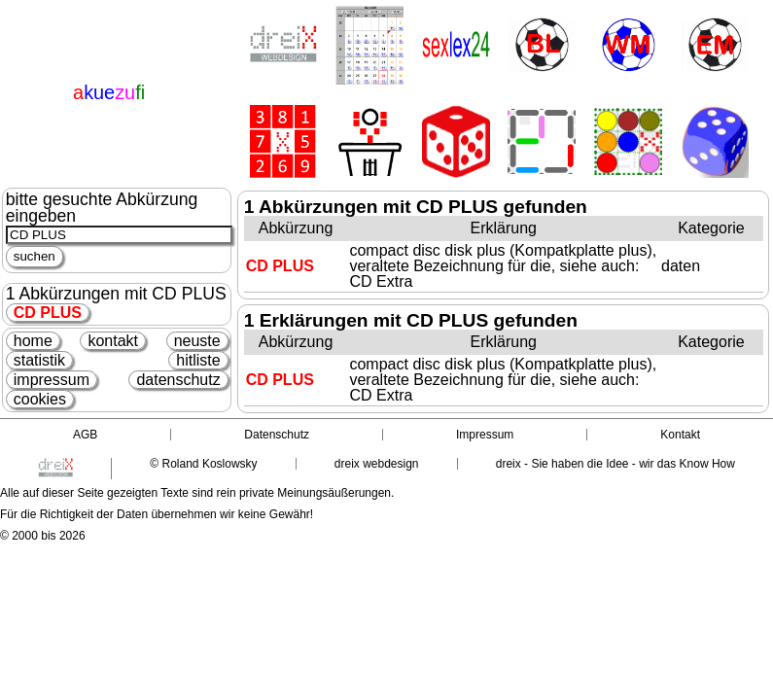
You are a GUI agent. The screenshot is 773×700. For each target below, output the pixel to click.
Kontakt (680, 435)
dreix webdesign (377, 464)
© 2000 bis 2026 (43, 536)
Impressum (485, 435)
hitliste (198, 360)
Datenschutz (277, 435)
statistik (39, 360)
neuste (197, 341)
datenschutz (178, 380)
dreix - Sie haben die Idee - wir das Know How (615, 464)
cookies (40, 399)
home (33, 341)
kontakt (113, 341)
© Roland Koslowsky (203, 464)
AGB (85, 435)
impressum (52, 380)
